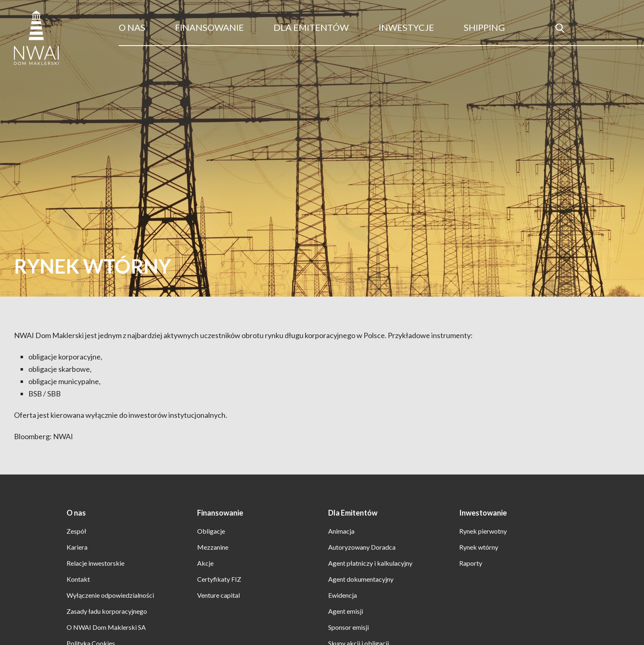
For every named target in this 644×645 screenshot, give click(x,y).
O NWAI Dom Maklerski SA (106, 627)
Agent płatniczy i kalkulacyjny (370, 563)
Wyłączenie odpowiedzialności (110, 595)
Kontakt (78, 579)
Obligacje (211, 531)
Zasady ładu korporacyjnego (107, 611)
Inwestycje (406, 27)
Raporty (471, 563)
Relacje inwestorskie (95, 563)
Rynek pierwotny (483, 531)
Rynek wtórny (479, 547)
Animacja (341, 531)
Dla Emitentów (311, 27)
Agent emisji (346, 611)
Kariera (77, 547)
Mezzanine (213, 547)
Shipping (484, 27)
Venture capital (218, 595)
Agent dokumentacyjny (361, 579)
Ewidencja (343, 595)
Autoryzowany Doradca (362, 547)
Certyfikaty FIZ (219, 579)
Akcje (205, 563)
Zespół (76, 531)
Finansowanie (209, 27)
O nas (132, 27)
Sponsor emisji (348, 627)
